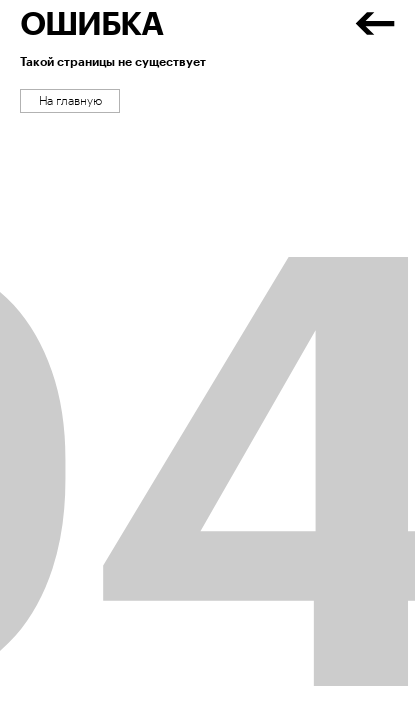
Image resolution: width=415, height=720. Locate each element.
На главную (70, 101)
